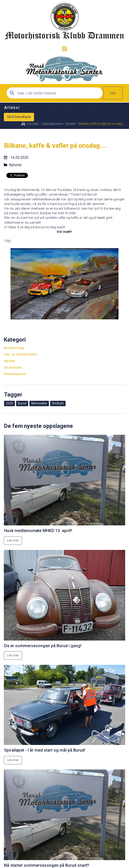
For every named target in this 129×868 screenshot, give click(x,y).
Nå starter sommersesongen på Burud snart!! (47, 865)
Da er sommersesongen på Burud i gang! (43, 646)
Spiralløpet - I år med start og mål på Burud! (45, 750)
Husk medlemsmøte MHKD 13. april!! (38, 531)
